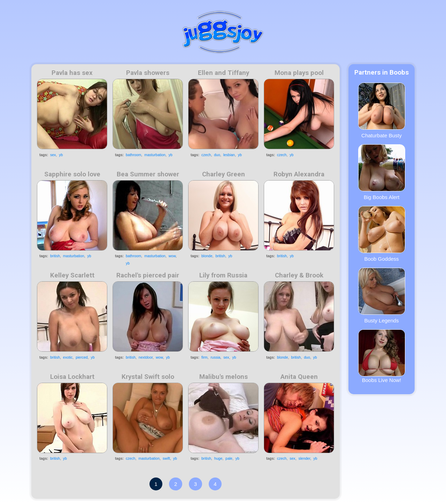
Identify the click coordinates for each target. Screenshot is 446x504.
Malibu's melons (224, 377)
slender (304, 458)
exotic (68, 357)
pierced (82, 357)
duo (217, 155)
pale (229, 458)
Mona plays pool (299, 73)
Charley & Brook (299, 275)
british (55, 256)
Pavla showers (148, 73)
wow (172, 256)
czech (206, 155)
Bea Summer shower (148, 174)
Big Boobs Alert (382, 172)
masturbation (155, 155)
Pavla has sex (72, 73)
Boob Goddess (382, 234)
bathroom (133, 155)
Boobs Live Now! (382, 356)
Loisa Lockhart (72, 377)
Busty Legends (382, 296)
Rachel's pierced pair (148, 275)
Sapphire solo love (72, 174)
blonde (207, 256)
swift (166, 458)
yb (61, 155)
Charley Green (224, 174)
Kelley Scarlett (72, 275)
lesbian (229, 155)
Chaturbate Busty (382, 110)
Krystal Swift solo (148, 377)
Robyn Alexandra (299, 174)
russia (215, 357)
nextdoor (146, 357)
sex (53, 155)
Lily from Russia (223, 275)
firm (205, 357)
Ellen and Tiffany (224, 73)
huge (218, 458)
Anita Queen (299, 377)
